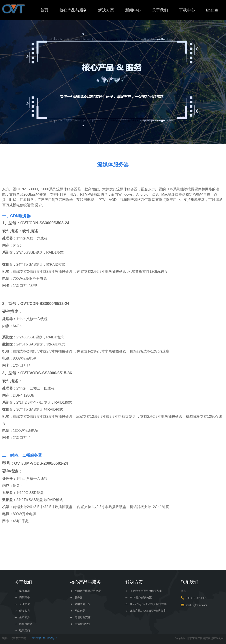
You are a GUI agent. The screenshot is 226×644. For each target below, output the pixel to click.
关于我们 (160, 10)
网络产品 (78, 611)
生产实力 (22, 617)
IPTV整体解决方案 (139, 598)
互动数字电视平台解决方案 (144, 591)
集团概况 (22, 591)
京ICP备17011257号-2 (44, 638)
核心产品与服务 (73, 10)
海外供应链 (24, 624)
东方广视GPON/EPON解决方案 (146, 611)
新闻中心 (133, 10)
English (212, 10)
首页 (44, 10)
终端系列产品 (80, 604)
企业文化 (22, 604)
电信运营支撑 (80, 617)
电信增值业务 (80, 624)
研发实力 (22, 611)
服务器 (76, 598)
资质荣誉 (22, 598)
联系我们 (22, 631)
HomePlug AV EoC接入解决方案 (146, 604)
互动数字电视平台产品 (86, 591)
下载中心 (187, 10)
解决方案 (106, 10)
